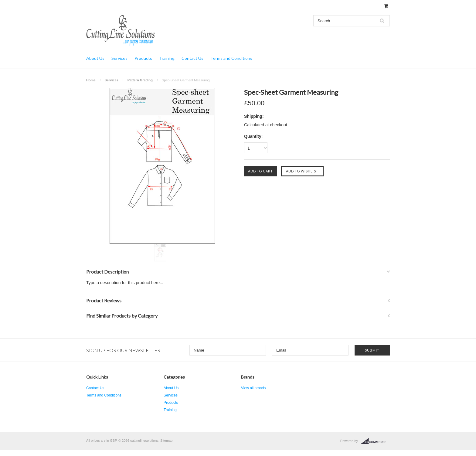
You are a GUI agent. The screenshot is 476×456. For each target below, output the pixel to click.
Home (91, 80)
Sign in (338, 6)
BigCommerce (375, 441)
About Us (95, 58)
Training (167, 58)
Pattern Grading (140, 80)
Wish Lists (322, 6)
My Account (275, 6)
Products (143, 58)
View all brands (253, 388)
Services (119, 58)
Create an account (362, 6)
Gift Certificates (299, 6)
